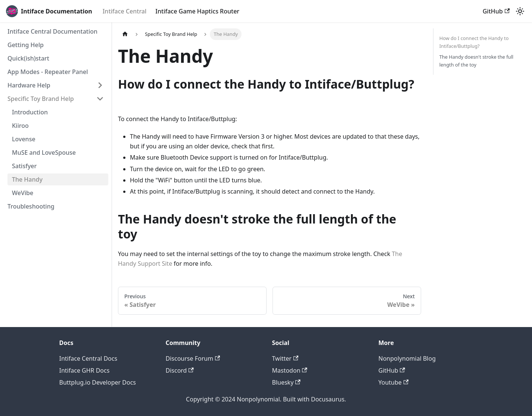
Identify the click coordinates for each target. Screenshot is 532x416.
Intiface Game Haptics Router (197, 11)
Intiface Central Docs (88, 358)
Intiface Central (125, 11)
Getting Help (26, 45)
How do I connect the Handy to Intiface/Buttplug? (474, 42)
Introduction (30, 112)
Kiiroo (20, 126)
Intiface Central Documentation (52, 31)
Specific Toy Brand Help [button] (41, 99)
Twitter (285, 358)
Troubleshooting (31, 206)
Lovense (24, 139)
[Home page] (125, 34)
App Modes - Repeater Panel (48, 72)
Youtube (394, 382)
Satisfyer (24, 166)
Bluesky (286, 382)
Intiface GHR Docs (85, 370)
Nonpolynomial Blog (407, 358)
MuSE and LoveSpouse (44, 152)
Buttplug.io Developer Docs (98, 382)
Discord (180, 370)
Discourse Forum (193, 358)
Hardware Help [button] (29, 85)
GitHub (496, 11)
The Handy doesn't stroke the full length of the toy (476, 61)
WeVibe (23, 193)
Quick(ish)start (28, 58)
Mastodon (290, 370)
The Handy (27, 179)
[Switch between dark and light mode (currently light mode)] (520, 11)
